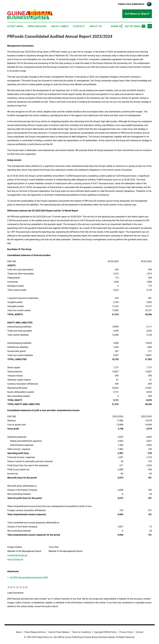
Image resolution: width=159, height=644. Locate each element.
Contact (79, 26)
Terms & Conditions (81, 632)
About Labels (60, 26)
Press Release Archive (35, 632)
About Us (96, 26)
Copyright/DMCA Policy (105, 632)
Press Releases (37, 26)
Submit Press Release (59, 632)
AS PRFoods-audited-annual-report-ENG (29, 577)
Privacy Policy (126, 632)
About (19, 632)
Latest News (15, 26)
